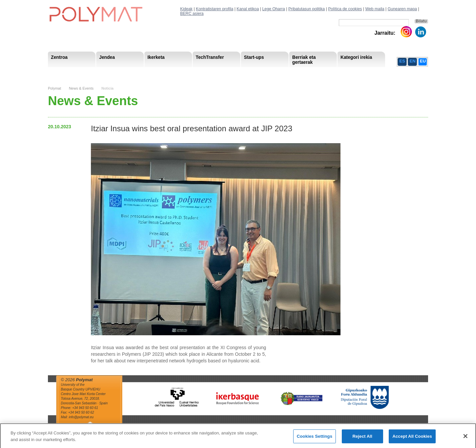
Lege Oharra (274, 9)
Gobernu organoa (115, 73)
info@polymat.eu (81, 417)
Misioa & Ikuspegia (70, 73)
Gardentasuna (194, 73)
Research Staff (66, 73)
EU (423, 61)
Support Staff (102, 73)
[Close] (465, 438)
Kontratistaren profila (215, 9)
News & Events (81, 88)
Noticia (108, 88)
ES (402, 61)
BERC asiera (192, 14)
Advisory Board (156, 73)
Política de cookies (345, 9)
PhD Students (198, 73)
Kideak (186, 9)
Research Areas (67, 73)
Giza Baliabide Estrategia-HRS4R (282, 73)
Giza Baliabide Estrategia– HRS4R (254, 73)
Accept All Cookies (412, 439)
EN (413, 61)
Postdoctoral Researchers (149, 73)
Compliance (228, 73)
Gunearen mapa (402, 9)
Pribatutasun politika (306, 9)
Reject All (362, 439)
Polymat (55, 88)
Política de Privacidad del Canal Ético (361, 73)
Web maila (375, 9)
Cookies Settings (315, 439)
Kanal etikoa (248, 9)
